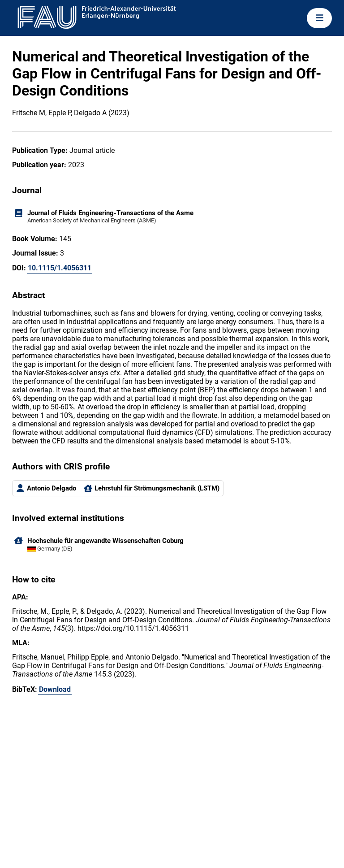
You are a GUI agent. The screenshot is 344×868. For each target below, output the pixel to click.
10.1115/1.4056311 (60, 268)
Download (55, 689)
